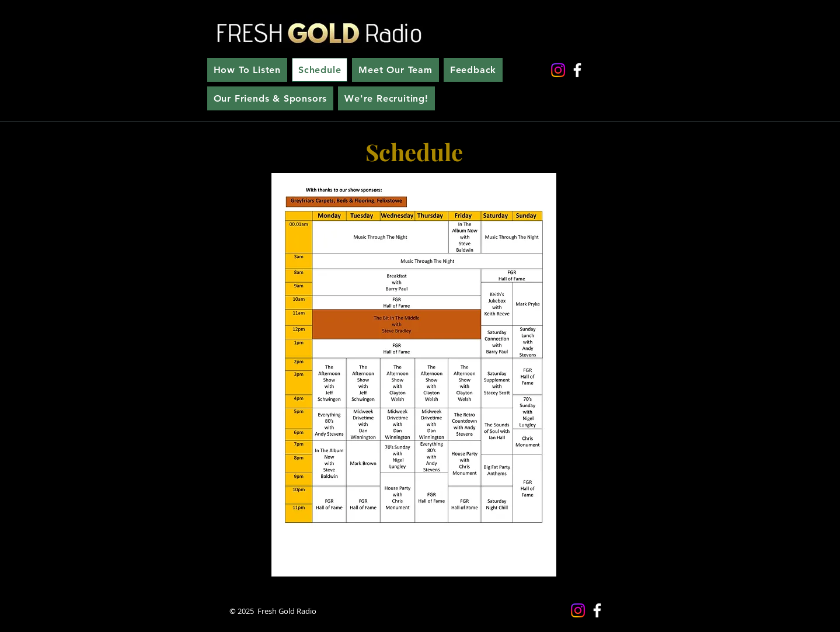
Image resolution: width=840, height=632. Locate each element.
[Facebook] (577, 70)
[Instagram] (558, 70)
